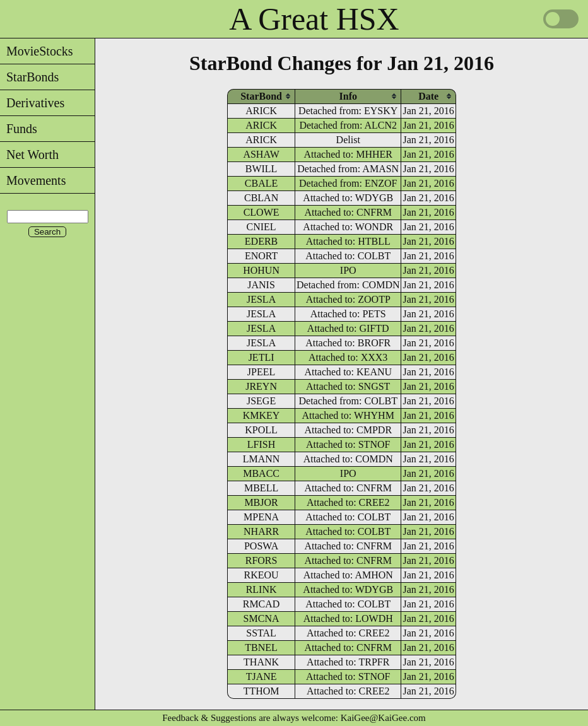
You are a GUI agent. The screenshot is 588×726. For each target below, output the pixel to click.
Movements (33, 180)
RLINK (262, 589)
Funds (19, 129)
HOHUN (261, 270)
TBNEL (261, 647)
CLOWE (262, 212)
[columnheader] (261, 96)
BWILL (262, 169)
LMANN (262, 459)
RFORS (262, 560)
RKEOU (262, 575)
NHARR (261, 531)
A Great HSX (314, 19)
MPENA (261, 517)
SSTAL (261, 633)
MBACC (261, 473)
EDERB (261, 241)
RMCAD (262, 604)
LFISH (261, 444)
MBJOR (261, 502)
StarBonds (29, 77)
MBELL (261, 488)
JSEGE (261, 401)
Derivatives (32, 103)
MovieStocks (37, 51)
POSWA (261, 546)
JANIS (261, 285)
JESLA (261, 299)
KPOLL (261, 430)
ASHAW (261, 154)
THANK (261, 662)
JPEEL (261, 372)
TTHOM (262, 691)
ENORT (261, 256)
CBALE (261, 183)
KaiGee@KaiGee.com (383, 718)
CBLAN (261, 198)
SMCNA (262, 618)
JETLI (262, 357)
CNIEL (262, 227)
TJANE (262, 676)
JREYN (261, 386)
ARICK (261, 111)
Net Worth (29, 155)
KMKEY (262, 415)
